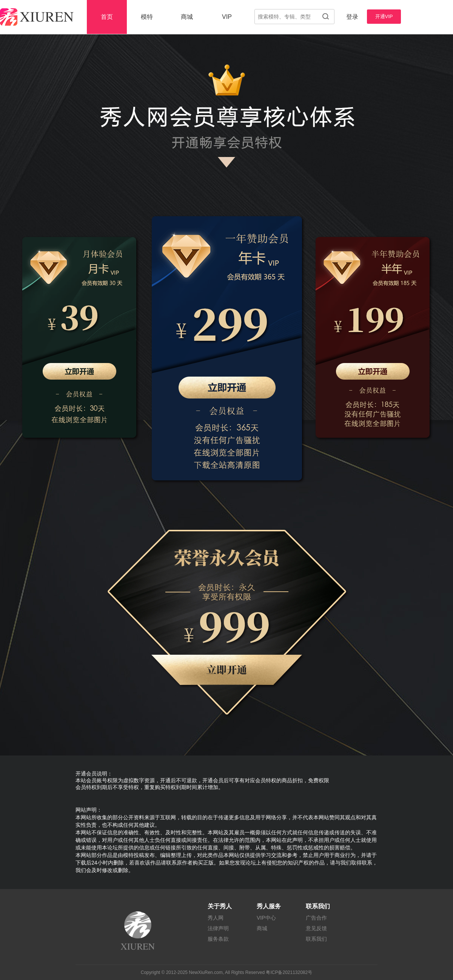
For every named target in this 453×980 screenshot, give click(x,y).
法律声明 (218, 928)
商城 (187, 17)
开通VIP (384, 16)
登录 (352, 17)
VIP (227, 17)
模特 (147, 17)
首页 (107, 17)
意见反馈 (316, 928)
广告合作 (316, 918)
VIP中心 (266, 918)
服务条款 (218, 939)
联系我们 (316, 939)
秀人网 (216, 918)
